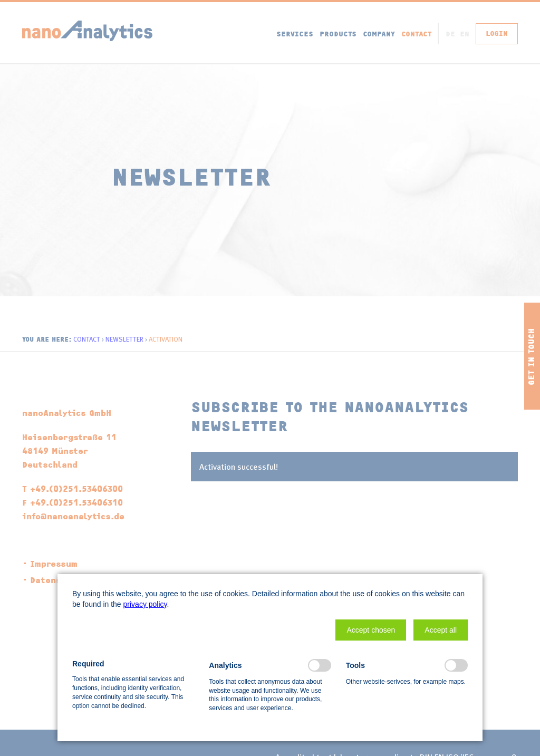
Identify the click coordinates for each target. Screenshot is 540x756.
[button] (371, 630)
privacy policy (145, 604)
